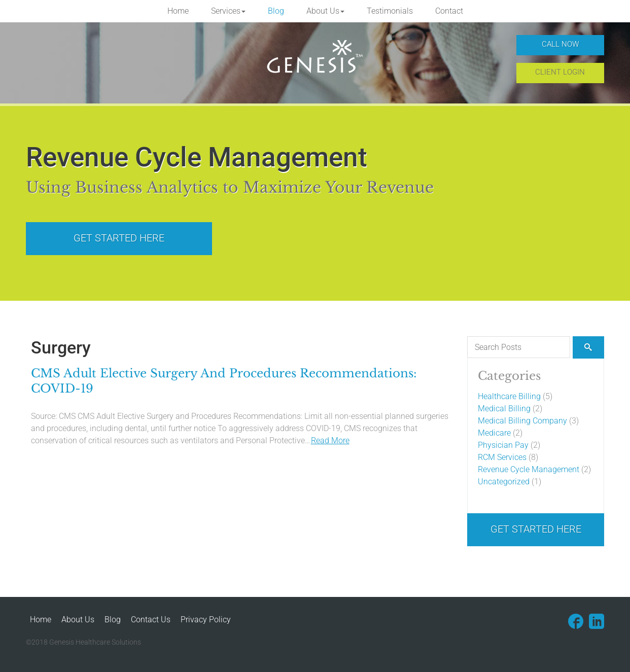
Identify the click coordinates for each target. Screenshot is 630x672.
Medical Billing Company (522, 421)
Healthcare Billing (509, 396)
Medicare (494, 433)
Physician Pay (503, 445)
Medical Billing (504, 409)
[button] (228, 11)
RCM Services (502, 457)
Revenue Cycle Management (529, 469)
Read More (330, 440)
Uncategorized (504, 482)
